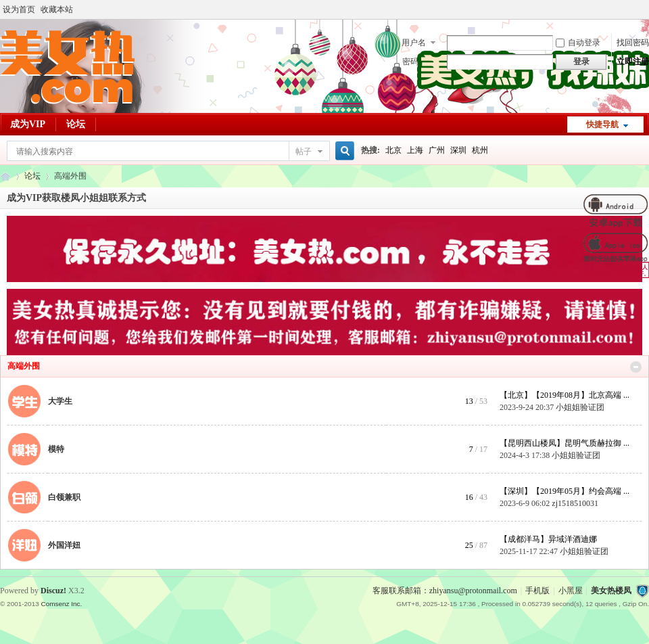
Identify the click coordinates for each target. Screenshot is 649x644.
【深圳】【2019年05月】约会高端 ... (564, 491)
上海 (415, 150)
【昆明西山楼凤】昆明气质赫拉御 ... (564, 443)
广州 (437, 150)
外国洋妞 (64, 545)
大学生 (60, 401)
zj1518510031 (575, 503)
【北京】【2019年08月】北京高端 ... (564, 395)
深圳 (458, 150)
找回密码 (633, 43)
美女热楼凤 (611, 591)
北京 (393, 150)
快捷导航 (602, 124)
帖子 (304, 152)
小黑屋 (571, 591)
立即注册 (633, 62)
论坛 (76, 124)
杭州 (480, 150)
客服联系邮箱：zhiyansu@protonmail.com (445, 591)
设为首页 (19, 9)
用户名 (414, 43)
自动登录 (578, 43)
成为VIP (28, 124)
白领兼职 (64, 497)
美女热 (5, 176)
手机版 (537, 591)
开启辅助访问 (646, 9)
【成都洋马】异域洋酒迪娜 (548, 539)
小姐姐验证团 (580, 407)
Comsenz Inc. (61, 604)
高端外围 (24, 366)
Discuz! (53, 591)
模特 (56, 449)
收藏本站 (57, 9)
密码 (410, 62)
